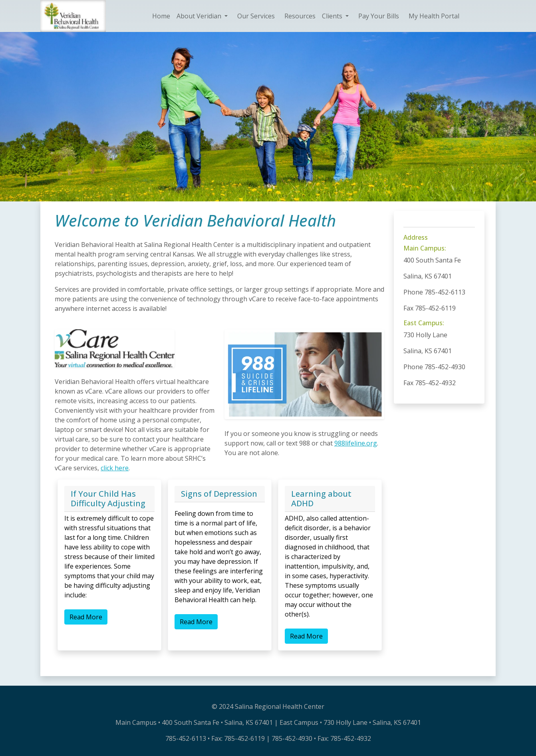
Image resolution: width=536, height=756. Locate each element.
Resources (300, 16)
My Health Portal (434, 16)
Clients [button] (333, 16)
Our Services (256, 16)
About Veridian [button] (200, 16)
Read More (86, 617)
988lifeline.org (356, 443)
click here (115, 468)
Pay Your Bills (379, 16)
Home (161, 16)
